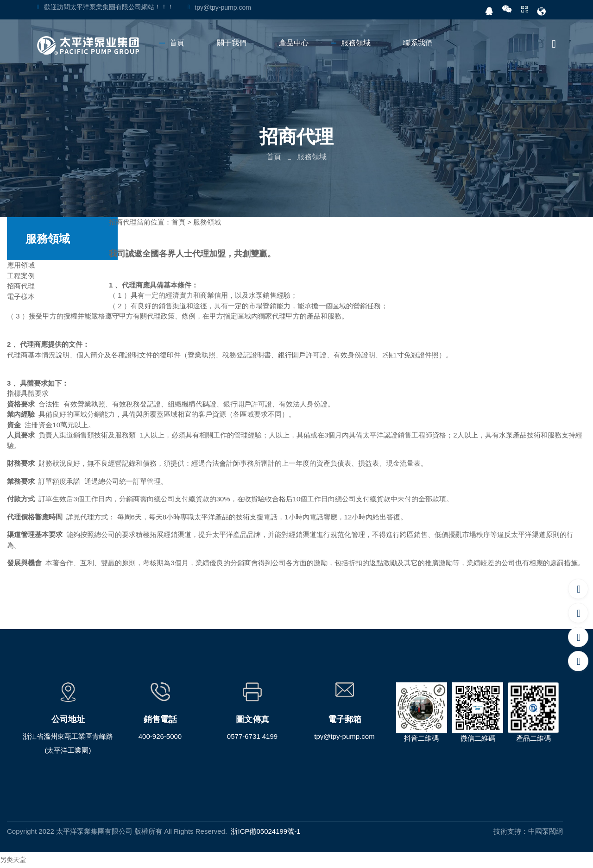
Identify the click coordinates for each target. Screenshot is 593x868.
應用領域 (21, 265)
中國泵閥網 (546, 831)
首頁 (274, 157)
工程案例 (21, 276)
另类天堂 (13, 860)
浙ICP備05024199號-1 (265, 831)
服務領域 (207, 222)
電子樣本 (21, 297)
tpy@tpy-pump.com (223, 7)
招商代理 (21, 286)
